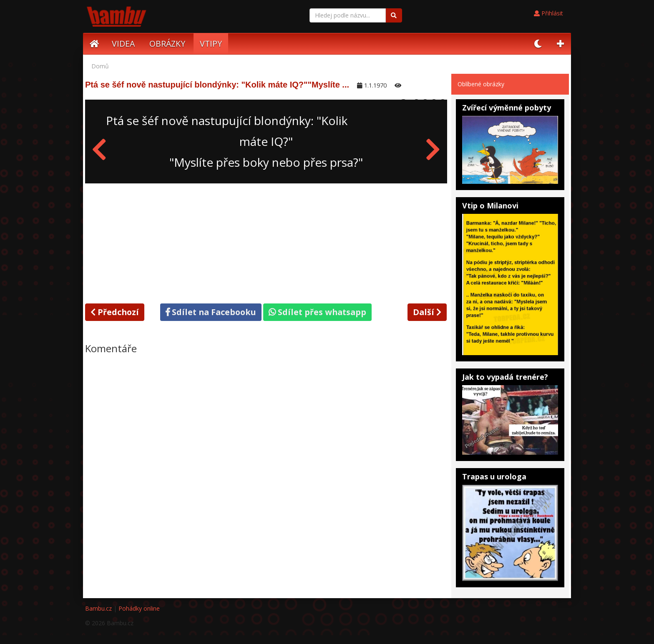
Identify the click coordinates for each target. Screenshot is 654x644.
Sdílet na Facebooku (211, 312)
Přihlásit (548, 13)
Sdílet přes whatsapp (317, 312)
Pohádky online (139, 608)
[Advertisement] (266, 242)
